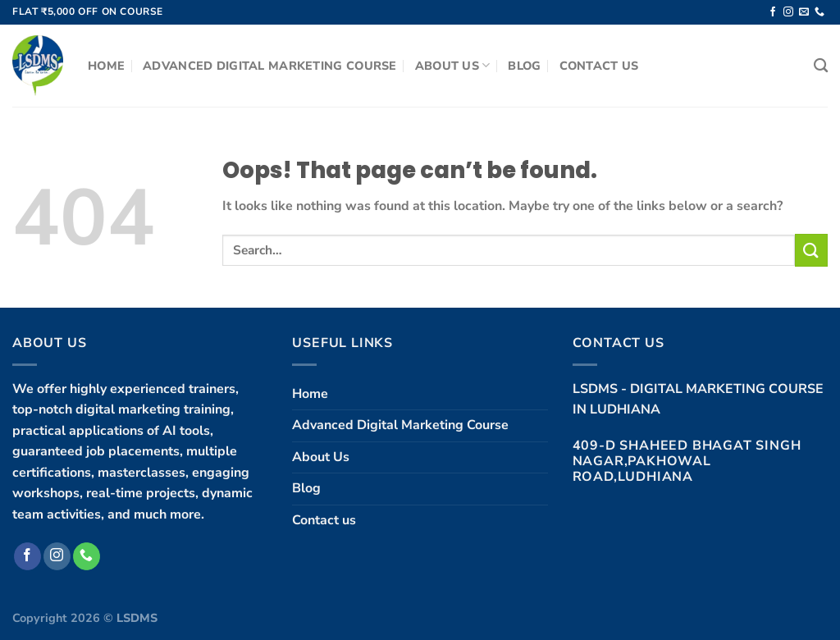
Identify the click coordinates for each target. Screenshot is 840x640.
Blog (524, 66)
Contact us (599, 66)
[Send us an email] (804, 12)
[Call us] (819, 12)
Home (106, 66)
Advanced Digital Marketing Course (270, 66)
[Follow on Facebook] (773, 12)
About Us (453, 66)
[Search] (821, 66)
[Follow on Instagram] (788, 12)
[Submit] (811, 250)
